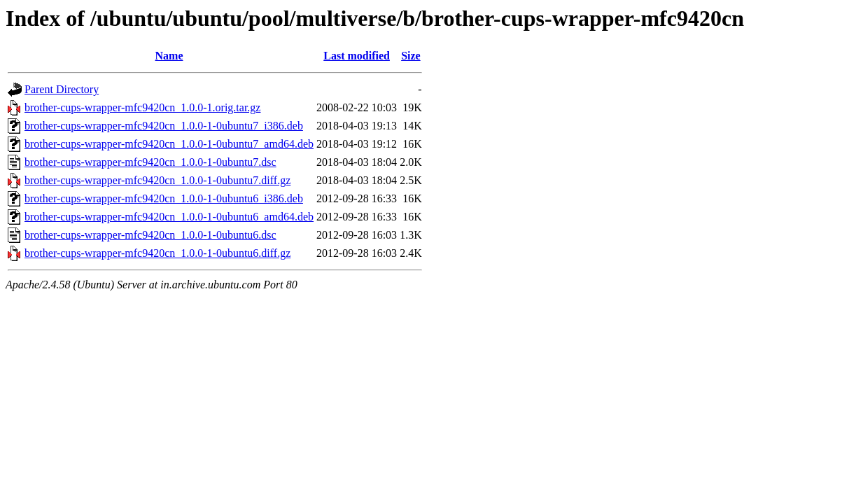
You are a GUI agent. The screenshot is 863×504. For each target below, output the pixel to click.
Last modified (357, 56)
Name (169, 56)
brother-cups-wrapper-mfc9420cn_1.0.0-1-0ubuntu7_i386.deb (164, 126)
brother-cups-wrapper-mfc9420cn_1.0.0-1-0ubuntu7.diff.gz (157, 180)
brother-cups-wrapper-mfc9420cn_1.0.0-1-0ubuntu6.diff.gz (157, 253)
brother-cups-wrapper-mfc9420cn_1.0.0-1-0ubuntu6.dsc (150, 235)
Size (411, 56)
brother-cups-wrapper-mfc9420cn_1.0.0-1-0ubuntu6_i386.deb (164, 198)
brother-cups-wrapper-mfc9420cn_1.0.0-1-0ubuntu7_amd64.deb (169, 144)
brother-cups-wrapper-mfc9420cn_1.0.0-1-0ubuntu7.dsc (150, 162)
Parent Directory (62, 89)
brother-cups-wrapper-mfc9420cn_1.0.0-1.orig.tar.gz (142, 107)
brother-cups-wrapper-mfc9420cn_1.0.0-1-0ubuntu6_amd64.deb (169, 217)
